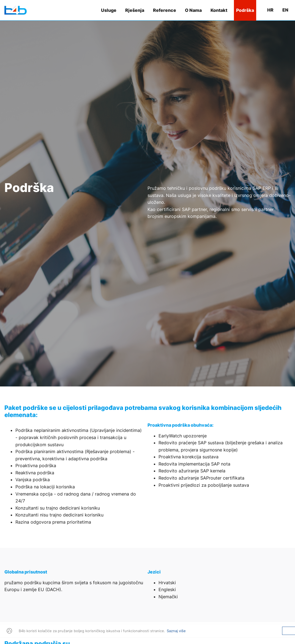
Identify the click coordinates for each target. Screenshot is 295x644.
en (285, 10)
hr (270, 10)
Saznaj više (176, 631)
